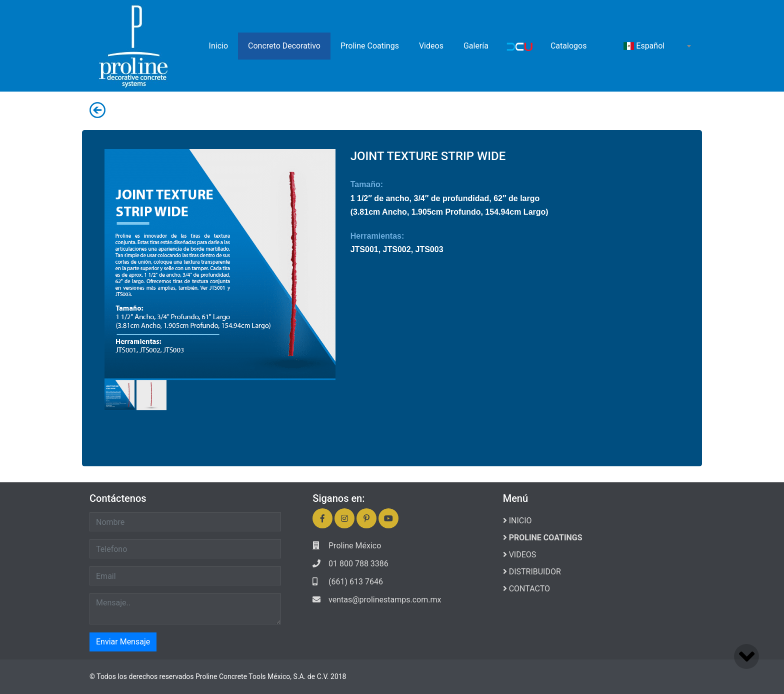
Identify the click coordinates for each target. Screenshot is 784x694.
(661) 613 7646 (356, 582)
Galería (476, 46)
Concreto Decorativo (284, 46)
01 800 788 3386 (358, 564)
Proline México (355, 546)
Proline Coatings (370, 46)
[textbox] (657, 46)
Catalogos (568, 46)
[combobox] (657, 46)
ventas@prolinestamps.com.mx (385, 600)
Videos (431, 46)
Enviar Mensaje (123, 642)
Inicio (218, 46)
